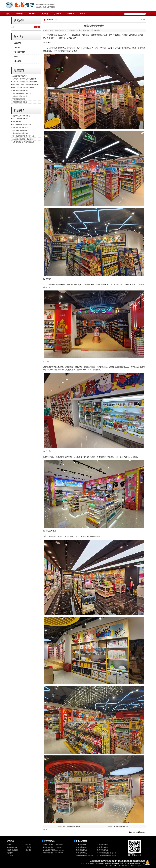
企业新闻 (17, 43)
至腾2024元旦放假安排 (19, 96)
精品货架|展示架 (12, 850)
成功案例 (17, 61)
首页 (144, 20)
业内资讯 (17, 48)
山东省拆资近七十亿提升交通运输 (23, 142)
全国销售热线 (49, 841)
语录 (16, 57)
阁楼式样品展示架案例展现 (21, 116)
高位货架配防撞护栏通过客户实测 (23, 136)
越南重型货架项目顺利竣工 (21, 90)
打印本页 (134, 832)
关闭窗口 (143, 832)
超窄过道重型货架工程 (19, 102)
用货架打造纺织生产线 (19, 76)
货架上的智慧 (16, 122)
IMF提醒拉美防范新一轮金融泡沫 (23, 139)
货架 (30, 5)
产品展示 (45, 14)
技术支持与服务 (20, 52)
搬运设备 (28, 850)
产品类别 (11, 841)
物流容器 (28, 844)
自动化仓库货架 (12, 847)
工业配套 (28, 847)
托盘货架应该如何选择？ (20, 130)
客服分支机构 (81, 841)
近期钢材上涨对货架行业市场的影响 (24, 79)
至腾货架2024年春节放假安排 (22, 93)
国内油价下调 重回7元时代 (21, 127)
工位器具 (10, 856)
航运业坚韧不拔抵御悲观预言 (22, 125)
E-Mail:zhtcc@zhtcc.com (137, 866)
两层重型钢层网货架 (19, 99)
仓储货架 (10, 844)
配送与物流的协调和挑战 (20, 119)
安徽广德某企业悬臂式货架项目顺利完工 (25, 82)
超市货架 (10, 853)
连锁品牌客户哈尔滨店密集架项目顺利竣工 (26, 85)
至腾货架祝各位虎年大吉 (121, 826)
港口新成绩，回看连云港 (20, 133)
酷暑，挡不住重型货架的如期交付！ (24, 88)
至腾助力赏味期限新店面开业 (71, 826)
